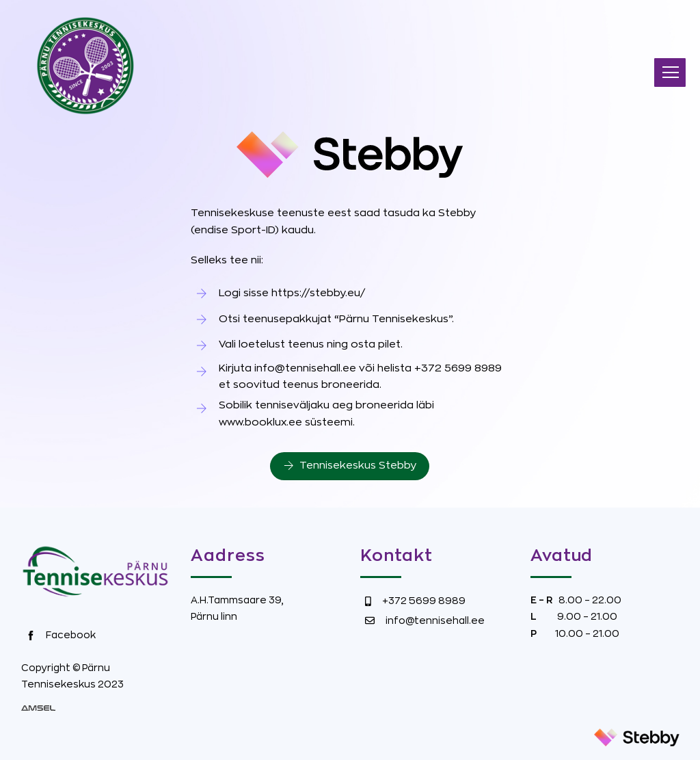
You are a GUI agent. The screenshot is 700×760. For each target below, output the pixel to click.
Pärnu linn (214, 616)
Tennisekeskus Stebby (350, 466)
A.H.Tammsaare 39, (237, 600)
